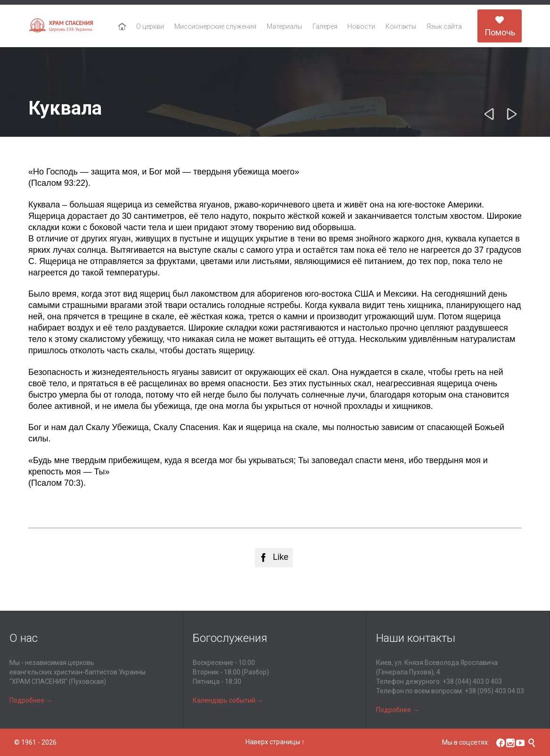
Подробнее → (31, 700)
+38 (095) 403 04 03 (494, 691)
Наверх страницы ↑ (275, 742)
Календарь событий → (228, 700)
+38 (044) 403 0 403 (472, 681)
